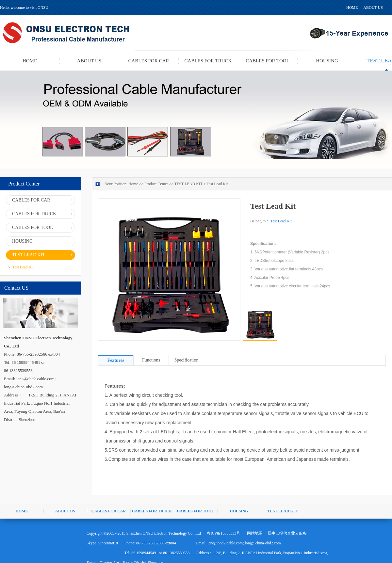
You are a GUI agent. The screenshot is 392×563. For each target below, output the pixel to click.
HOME (352, 8)
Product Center (156, 184)
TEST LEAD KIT (188, 184)
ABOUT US (373, 8)
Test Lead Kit (217, 184)
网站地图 (254, 533)
